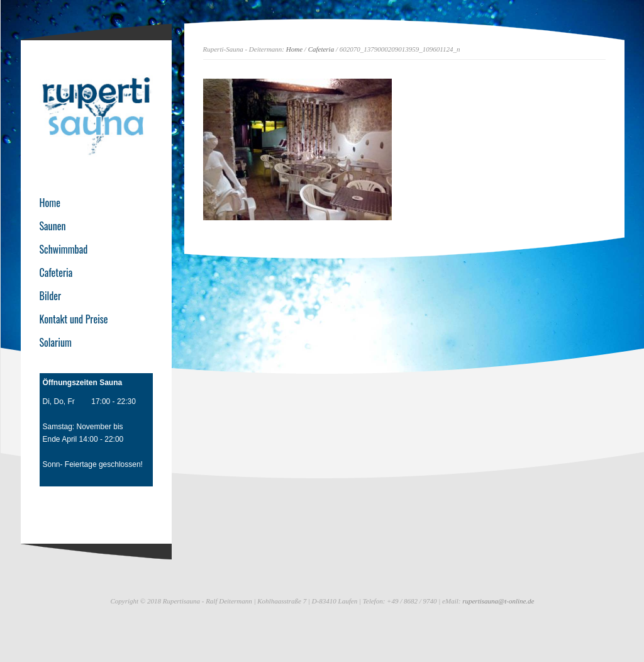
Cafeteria (321, 49)
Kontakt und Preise (74, 319)
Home (294, 49)
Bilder (51, 296)
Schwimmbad (64, 249)
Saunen (53, 226)
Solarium (56, 342)
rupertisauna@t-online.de (498, 601)
